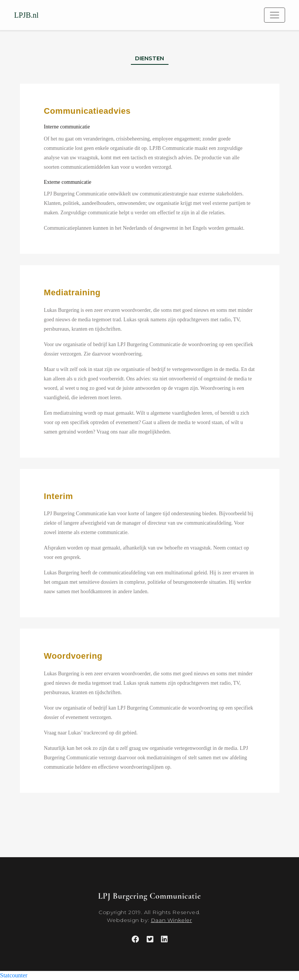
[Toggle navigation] (275, 15)
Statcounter (14, 975)
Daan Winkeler (172, 920)
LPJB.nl (27, 15)
